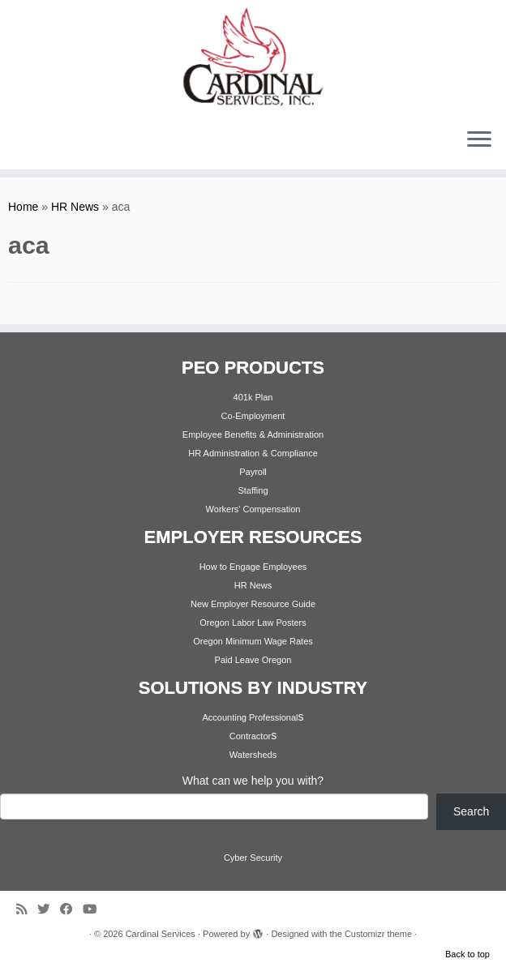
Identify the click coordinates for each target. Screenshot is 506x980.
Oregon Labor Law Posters (253, 623)
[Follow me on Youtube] (95, 909)
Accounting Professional (250, 717)
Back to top (467, 954)
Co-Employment (253, 416)
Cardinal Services (161, 934)
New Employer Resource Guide (253, 604)
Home (23, 207)
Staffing (253, 490)
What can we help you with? (253, 781)
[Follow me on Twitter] (49, 909)
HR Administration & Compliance (253, 453)
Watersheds (253, 755)
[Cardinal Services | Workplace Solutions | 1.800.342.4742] (253, 58)
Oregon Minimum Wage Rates (253, 641)
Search (471, 811)
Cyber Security (253, 858)
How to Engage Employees (253, 567)
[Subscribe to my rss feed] (27, 909)
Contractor (250, 736)
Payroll (253, 472)
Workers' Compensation (253, 509)
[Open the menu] (479, 140)
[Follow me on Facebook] (71, 909)
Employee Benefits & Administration (253, 434)
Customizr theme (378, 934)
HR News (75, 207)
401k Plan (253, 397)
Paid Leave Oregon (253, 660)
